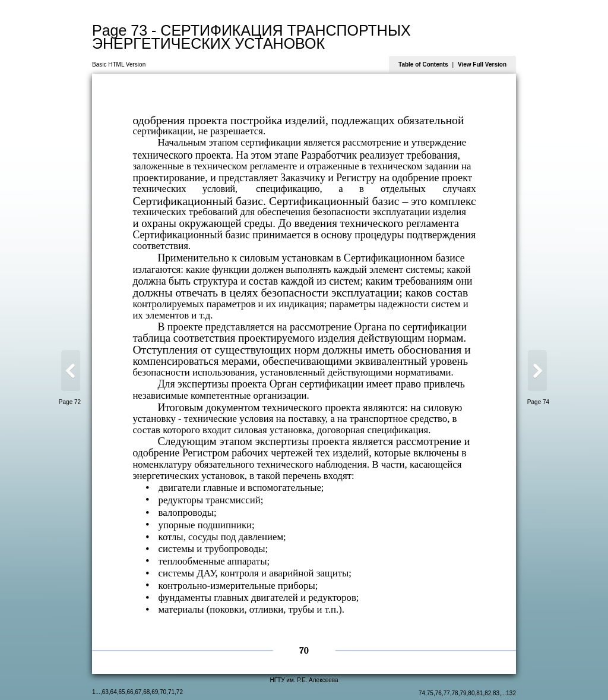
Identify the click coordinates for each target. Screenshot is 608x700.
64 (114, 692)
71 (171, 692)
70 (163, 692)
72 (180, 692)
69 (155, 692)
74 (422, 693)
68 (146, 692)
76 (438, 693)
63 (105, 692)
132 (511, 693)
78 (455, 693)
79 (463, 693)
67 (138, 692)
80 (471, 693)
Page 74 (538, 402)
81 (479, 693)
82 (488, 693)
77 (447, 693)
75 (430, 693)
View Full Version (482, 64)
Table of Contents (423, 64)
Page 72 (70, 402)
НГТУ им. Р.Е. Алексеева (304, 680)
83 (496, 693)
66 (130, 692)
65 (122, 692)
